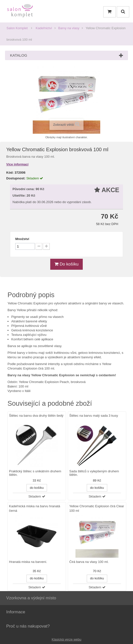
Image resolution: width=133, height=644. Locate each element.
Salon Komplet (17, 28)
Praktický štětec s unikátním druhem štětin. (35, 473)
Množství (22, 239)
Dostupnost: (16, 178)
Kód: (10, 173)
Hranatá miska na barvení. (28, 562)
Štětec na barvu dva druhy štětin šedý (36, 416)
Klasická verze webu (67, 639)
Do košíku (66, 264)
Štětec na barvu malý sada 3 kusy (94, 416)
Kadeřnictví (44, 28)
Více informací (17, 164)
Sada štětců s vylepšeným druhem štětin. (94, 473)
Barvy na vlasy (69, 28)
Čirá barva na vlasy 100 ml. (89, 562)
